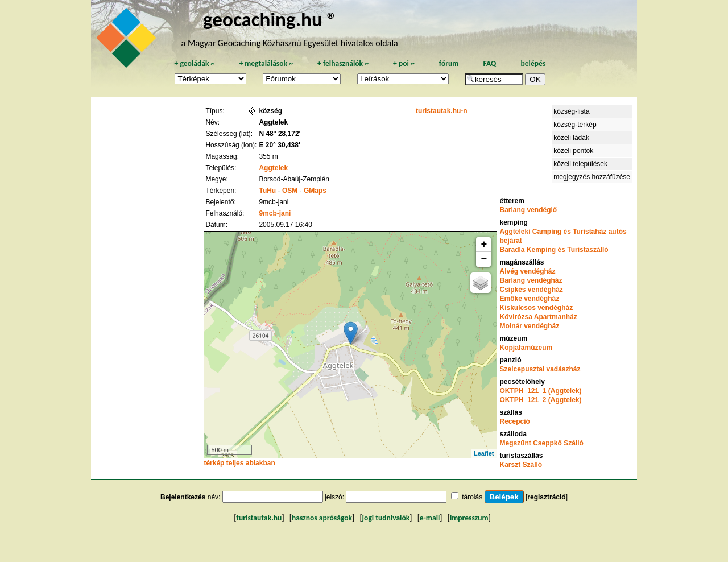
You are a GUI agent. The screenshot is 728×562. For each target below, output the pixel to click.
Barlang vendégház (531, 280)
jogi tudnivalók (386, 518)
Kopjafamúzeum (526, 348)
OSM (290, 191)
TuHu (267, 191)
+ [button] (484, 245)
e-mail (430, 518)
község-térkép (575, 125)
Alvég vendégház (527, 271)
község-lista (571, 111)
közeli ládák (571, 138)
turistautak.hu (259, 518)
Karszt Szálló (521, 465)
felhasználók (343, 63)
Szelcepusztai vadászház (540, 369)
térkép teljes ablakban (239, 463)
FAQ (489, 63)
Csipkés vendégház (531, 290)
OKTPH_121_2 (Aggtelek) (540, 400)
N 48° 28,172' (280, 134)
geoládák (194, 63)
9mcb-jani (275, 213)
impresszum (469, 518)
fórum (449, 63)
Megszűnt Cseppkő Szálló (541, 443)
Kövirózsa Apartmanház (538, 317)
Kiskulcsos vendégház (536, 308)
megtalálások (266, 63)
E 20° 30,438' (279, 145)
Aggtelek (273, 168)
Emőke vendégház (529, 299)
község (270, 111)
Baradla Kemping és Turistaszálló (554, 250)
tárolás (472, 497)
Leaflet (484, 453)
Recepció (514, 421)
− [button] (484, 259)
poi (404, 63)
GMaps (315, 191)
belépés (533, 63)
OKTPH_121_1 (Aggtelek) (540, 391)
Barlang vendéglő (528, 210)
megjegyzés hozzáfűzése (592, 177)
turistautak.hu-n (442, 111)
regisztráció (546, 497)
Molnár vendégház (529, 326)
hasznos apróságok (322, 518)
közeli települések (580, 164)
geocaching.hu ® (270, 19)
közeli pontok (573, 151)
